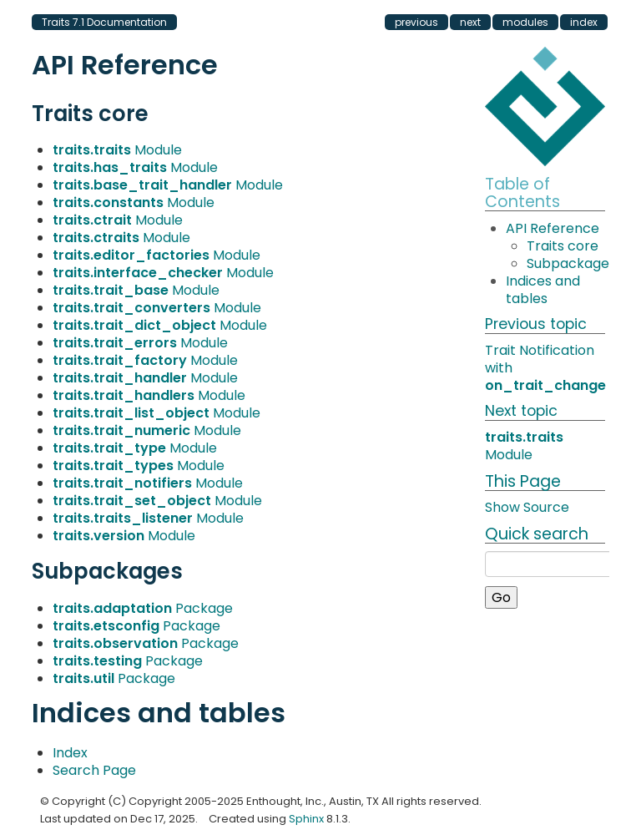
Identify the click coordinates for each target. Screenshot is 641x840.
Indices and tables (543, 290)
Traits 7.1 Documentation (104, 22)
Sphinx (306, 819)
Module (117, 150)
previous (416, 22)
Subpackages (571, 263)
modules (525, 22)
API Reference (553, 228)
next (470, 22)
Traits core (563, 246)
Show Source (527, 507)
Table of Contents (522, 193)
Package (143, 608)
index (584, 22)
